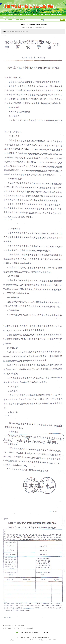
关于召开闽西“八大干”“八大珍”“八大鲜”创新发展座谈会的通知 (20, 628)
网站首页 (4, 15)
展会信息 (53, 15)
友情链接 (4, 17)
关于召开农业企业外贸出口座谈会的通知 (15, 626)
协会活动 (35, 15)
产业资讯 (41, 15)
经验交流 (60, 15)
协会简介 (10, 15)
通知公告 (16, 15)
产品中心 (10, 17)
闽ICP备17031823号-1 (27, 640)
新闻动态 (23, 15)
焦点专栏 (16, 17)
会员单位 (29, 15)
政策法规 (47, 15)
